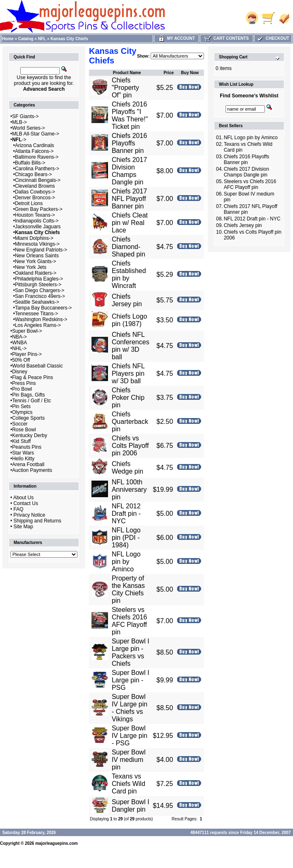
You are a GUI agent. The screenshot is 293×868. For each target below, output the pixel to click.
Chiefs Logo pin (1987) (129, 320)
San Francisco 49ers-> (40, 296)
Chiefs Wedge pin (127, 468)
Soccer (20, 424)
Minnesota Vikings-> (37, 244)
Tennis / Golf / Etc (31, 401)
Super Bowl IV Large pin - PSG (130, 736)
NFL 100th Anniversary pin (129, 490)
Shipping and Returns (37, 521)
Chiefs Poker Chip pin (128, 398)
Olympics (22, 412)
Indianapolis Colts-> (37, 221)
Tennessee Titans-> (36, 314)
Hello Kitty (23, 459)
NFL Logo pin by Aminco (126, 562)
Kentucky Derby (30, 435)
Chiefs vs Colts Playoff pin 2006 (130, 446)
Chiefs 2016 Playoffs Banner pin (129, 143)
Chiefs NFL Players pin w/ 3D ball (128, 374)
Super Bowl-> (27, 331)
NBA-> (19, 337)
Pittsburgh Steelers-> (38, 285)
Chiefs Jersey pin (127, 300)
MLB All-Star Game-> (36, 134)
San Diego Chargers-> (40, 290)
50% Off (21, 360)
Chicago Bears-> (34, 174)
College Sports (28, 418)
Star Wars (23, 453)
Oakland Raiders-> (36, 273)
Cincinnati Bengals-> (38, 180)
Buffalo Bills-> (30, 163)
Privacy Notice (30, 515)
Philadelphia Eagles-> (39, 279)
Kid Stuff (21, 441)
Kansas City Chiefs (69, 39)
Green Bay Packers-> (39, 209)
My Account (177, 38)
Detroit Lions (29, 203)
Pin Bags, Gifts (28, 395)
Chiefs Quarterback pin (130, 422)
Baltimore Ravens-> (37, 157)
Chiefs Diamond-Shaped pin (128, 247)
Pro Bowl (22, 389)
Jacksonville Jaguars (38, 227)
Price (168, 73)
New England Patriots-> (41, 250)
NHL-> (19, 348)
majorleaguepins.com (56, 843)
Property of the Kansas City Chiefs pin (128, 589)
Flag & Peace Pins (32, 377)
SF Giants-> (25, 116)
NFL (42, 39)
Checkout (273, 38)
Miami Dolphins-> (34, 238)
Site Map (23, 527)
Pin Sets (21, 406)
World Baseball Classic (37, 366)
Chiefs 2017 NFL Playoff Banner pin (129, 199)
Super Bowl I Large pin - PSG (131, 680)
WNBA (19, 343)
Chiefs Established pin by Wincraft (129, 274)
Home (8, 39)
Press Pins (24, 383)
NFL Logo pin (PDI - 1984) (126, 538)
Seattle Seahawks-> (37, 302)
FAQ (19, 509)
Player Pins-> (27, 354)
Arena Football (28, 464)
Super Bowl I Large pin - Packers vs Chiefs (131, 652)
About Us (23, 498)
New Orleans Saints (37, 256)
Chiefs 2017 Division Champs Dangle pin (129, 171)
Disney (20, 372)
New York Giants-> (36, 261)
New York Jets (31, 267)
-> (19, 140)
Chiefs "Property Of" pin (125, 88)
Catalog (26, 39)
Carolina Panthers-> (37, 169)
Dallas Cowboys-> (35, 192)
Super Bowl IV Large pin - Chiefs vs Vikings (130, 708)
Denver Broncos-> (35, 198)
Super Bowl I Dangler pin (131, 806)
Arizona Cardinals (35, 145)
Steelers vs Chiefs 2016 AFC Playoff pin (129, 621)
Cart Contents (227, 38)
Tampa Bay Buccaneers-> (43, 308)
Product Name (127, 73)
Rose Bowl (24, 430)
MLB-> (19, 122)
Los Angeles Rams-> (38, 325)
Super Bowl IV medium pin (129, 760)
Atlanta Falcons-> (34, 151)
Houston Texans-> (35, 215)
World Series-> (28, 128)
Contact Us (26, 503)
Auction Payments (32, 470)
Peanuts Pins (27, 447)
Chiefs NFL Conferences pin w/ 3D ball (131, 346)
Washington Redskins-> (41, 319)
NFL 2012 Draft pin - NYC (126, 514)
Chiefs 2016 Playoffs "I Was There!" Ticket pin (130, 115)
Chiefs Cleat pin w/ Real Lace (130, 223)
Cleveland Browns (35, 186)
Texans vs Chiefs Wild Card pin (128, 784)
